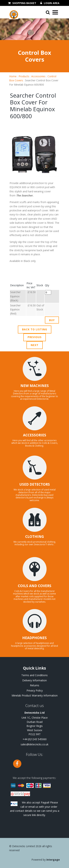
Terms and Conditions (34, 675)
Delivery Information (34, 680)
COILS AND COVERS (35, 586)
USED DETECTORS (35, 484)
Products (24, 76)
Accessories (38, 76)
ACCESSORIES (35, 435)
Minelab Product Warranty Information (35, 695)
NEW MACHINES (35, 386)
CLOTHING (35, 537)
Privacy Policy (35, 690)
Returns (35, 685)
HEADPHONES (34, 638)
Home (13, 76)
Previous (35, 337)
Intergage (53, 860)
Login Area (52, 3)
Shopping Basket (24, 3)
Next (35, 345)
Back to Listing (35, 329)
